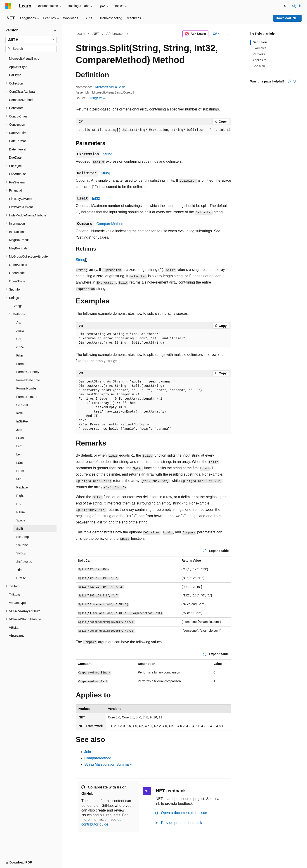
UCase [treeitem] (21, 578)
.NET (96, 34)
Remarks (259, 54)
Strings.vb (95, 98)
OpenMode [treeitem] (17, 273)
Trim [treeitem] (19, 570)
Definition (260, 42)
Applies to (259, 60)
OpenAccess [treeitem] (18, 265)
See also (259, 66)
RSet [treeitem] (20, 504)
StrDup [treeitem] (21, 553)
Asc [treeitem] (19, 322)
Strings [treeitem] (18, 306)
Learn (81, 34)
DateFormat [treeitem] (17, 141)
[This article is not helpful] (295, 81)
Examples (259, 48)
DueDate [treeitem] (15, 157)
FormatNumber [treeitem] (27, 388)
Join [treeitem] (19, 430)
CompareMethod (110, 224)
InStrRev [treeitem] (22, 421)
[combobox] (31, 40)
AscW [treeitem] (20, 331)
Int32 (96, 198)
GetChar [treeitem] (22, 405)
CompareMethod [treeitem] (21, 100)
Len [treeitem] (19, 454)
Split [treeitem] (20, 529)
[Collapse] (55, 30)
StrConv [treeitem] (22, 545)
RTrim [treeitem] (20, 512)
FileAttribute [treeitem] (18, 174)
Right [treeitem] (20, 496)
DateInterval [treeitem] (18, 149)
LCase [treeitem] (21, 438)
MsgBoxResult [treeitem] (19, 240)
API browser (115, 34)
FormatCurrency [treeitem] (28, 372)
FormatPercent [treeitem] (27, 397)
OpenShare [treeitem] (17, 281)
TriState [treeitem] (15, 595)
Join (88, 752)
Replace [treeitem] (22, 487)
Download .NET (287, 18)
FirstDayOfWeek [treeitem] (21, 199)
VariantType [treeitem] (17, 603)
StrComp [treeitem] (22, 537)
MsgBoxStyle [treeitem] (18, 248)
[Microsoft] (8, 6)
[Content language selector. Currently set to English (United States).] (27, 860)
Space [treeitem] (21, 520)
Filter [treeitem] (20, 355)
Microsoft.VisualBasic (110, 87)
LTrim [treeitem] (20, 471)
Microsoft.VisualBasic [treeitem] (24, 59)
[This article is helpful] (289, 81)
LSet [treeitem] (20, 463)
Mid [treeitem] (19, 479)
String (108, 154)
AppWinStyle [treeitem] (18, 67)
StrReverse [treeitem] (24, 562)
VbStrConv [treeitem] (17, 636)
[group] (153, 130)
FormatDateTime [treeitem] (28, 380)
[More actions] (227, 34)
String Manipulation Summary (108, 764)
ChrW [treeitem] (20, 347)
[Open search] (286, 6)
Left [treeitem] (19, 446)
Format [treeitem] (21, 364)
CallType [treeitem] (15, 75)
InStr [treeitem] (20, 413)
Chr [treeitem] (19, 339)
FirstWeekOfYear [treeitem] (21, 207)
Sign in (297, 6)
